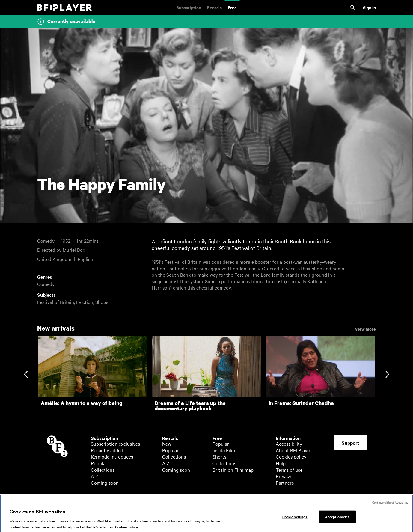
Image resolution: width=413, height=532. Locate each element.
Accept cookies (337, 520)
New (167, 444)
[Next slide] (387, 375)
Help (281, 463)
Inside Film (224, 450)
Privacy (284, 476)
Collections (103, 470)
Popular (99, 463)
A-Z (95, 476)
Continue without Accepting (390, 505)
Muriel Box (74, 250)
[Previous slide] (26, 375)
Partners (285, 483)
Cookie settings (295, 520)
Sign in (369, 7)
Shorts (219, 456)
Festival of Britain (56, 302)
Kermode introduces (112, 456)
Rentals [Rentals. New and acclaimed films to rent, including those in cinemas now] (214, 7)
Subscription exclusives (115, 444)
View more (365, 328)
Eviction (85, 302)
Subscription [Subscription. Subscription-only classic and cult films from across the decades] (189, 7)
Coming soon (105, 483)
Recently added (107, 450)
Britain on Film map (233, 470)
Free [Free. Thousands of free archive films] (232, 7)
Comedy (46, 284)
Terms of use (289, 470)
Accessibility (289, 444)
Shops (102, 302)
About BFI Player (294, 450)
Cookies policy (291, 456)
